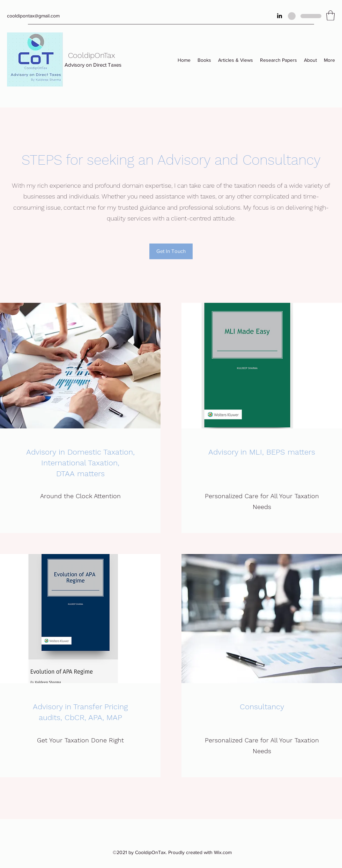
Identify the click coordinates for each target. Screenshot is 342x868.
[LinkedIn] (280, 16)
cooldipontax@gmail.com (33, 16)
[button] (330, 16)
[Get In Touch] (171, 251)
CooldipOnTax (92, 55)
